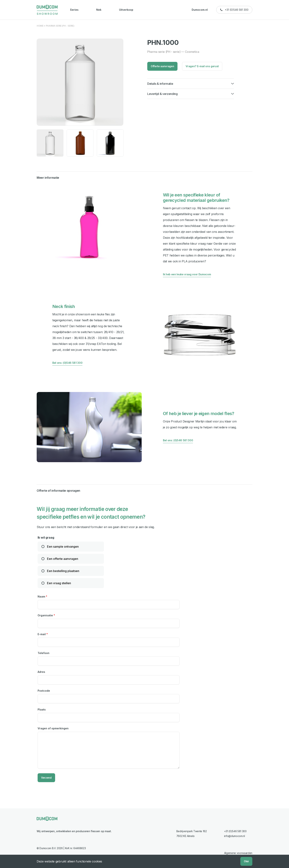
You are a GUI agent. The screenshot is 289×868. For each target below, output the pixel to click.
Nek (99, 10)
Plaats (42, 709)
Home (40, 26)
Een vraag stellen (59, 583)
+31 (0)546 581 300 (237, 10)
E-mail (43, 634)
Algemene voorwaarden (238, 853)
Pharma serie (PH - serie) (60, 26)
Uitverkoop (126, 10)
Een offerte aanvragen (63, 558)
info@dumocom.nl (235, 836)
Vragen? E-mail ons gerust (202, 66)
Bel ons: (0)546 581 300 (67, 363)
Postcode (44, 690)
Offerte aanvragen (162, 66)
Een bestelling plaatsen (63, 571)
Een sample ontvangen (63, 546)
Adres (41, 671)
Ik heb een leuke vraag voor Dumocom (187, 274)
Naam (42, 596)
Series (74, 10)
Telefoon (43, 653)
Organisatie (46, 615)
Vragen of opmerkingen (53, 728)
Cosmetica (192, 52)
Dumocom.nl (200, 10)
